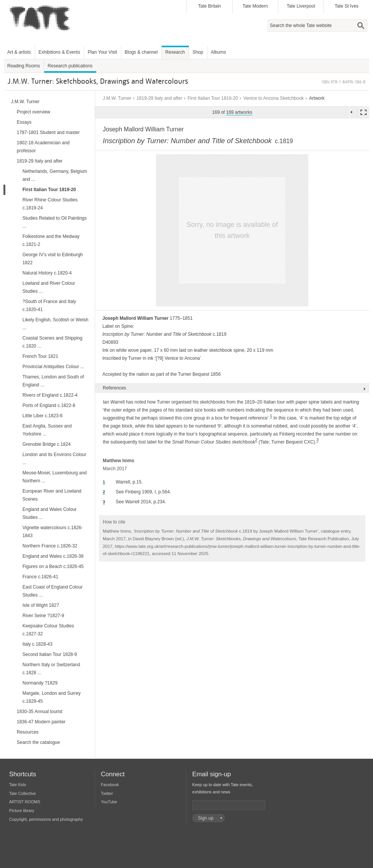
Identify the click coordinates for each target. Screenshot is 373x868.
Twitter (107, 793)
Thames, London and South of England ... (53, 381)
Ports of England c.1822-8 (49, 405)
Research (175, 52)
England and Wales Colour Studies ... (49, 513)
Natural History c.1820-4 (47, 273)
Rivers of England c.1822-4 (50, 395)
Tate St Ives (347, 6)
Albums (218, 52)
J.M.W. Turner (117, 98)
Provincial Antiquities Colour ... (53, 367)
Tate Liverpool (301, 6)
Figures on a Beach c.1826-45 (53, 566)
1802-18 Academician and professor (43, 147)
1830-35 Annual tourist (40, 712)
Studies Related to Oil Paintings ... (55, 222)
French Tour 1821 (40, 356)
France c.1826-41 (40, 577)
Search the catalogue (38, 742)
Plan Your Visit (102, 52)
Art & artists (19, 52)
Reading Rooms (24, 66)
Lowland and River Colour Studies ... (49, 287)
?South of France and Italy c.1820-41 (49, 306)
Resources (28, 732)
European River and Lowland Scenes (52, 495)
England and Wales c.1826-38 (53, 556)
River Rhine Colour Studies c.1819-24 (50, 204)
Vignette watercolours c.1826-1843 (53, 532)
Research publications (70, 66)
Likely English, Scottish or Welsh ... (55, 324)
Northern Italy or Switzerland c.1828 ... (51, 669)
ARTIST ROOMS (25, 802)
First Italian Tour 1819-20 (213, 98)
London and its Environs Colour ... (54, 459)
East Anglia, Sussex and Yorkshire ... (47, 430)
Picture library (22, 811)
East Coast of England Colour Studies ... (53, 591)
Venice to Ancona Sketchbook (273, 98)
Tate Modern (255, 6)
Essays (24, 122)
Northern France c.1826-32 (50, 546)
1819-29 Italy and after (159, 98)
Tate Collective (22, 793)
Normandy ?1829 (40, 683)
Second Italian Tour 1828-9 (50, 654)
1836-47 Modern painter (41, 722)
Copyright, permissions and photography (46, 819)
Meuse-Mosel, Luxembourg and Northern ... (55, 477)
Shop (198, 52)
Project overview (33, 112)
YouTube (109, 802)
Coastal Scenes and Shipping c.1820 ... (52, 342)
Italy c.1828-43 (37, 644)
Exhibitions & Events (59, 52)
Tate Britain (209, 6)
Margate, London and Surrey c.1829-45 (52, 697)
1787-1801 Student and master (48, 132)
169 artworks (239, 112)
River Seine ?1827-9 (43, 616)
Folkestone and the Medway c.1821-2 (51, 240)
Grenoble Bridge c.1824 (47, 444)
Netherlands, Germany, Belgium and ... (55, 175)
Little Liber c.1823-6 (42, 416)
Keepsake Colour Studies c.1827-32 (48, 630)
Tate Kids (18, 785)
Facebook (110, 785)
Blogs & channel (141, 52)
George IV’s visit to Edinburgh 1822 (53, 259)
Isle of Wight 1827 (41, 605)
